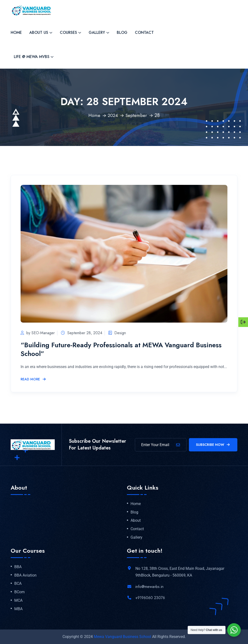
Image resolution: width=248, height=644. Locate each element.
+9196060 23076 (150, 598)
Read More (33, 379)
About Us (39, 33)
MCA (18, 601)
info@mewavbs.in (149, 587)
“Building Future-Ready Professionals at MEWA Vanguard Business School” (116, 349)
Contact (144, 33)
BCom (19, 592)
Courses (68, 33)
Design (122, 333)
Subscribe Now (213, 445)
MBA (18, 609)
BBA (18, 567)
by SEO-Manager (38, 333)
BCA (18, 584)
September (137, 115)
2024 (113, 115)
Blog (122, 33)
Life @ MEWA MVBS (32, 57)
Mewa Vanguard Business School (122, 637)
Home (16, 33)
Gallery (97, 33)
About (136, 521)
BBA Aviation (25, 575)
